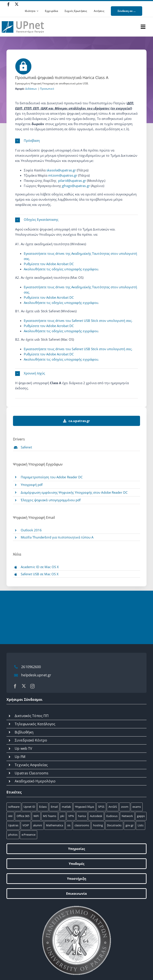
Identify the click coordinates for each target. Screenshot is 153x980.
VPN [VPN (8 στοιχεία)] (71, 816)
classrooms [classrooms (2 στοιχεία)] (82, 825)
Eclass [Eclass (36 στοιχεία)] (43, 807)
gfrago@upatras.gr (76, 186)
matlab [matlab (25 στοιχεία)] (66, 807)
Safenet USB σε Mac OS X (40, 574)
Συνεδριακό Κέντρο (31, 740)
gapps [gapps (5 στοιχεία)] (141, 816)
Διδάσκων (31, 89)
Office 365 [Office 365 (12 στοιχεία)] (23, 816)
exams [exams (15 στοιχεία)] (137, 807)
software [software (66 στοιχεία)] (14, 807)
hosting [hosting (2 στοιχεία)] (98, 825)
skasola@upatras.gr (61, 170)
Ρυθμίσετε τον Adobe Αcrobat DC (49, 264)
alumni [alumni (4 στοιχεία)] (37, 825)
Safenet (26, 447)
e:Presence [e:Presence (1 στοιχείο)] (29, 835)
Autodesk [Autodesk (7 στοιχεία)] (96, 816)
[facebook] (8, 4)
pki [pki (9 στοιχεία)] (62, 816)
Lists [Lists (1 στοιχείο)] (141, 825)
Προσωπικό (47, 89)
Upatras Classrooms (32, 773)
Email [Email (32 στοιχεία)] (54, 807)
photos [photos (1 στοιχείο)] (13, 835)
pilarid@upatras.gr (72, 181)
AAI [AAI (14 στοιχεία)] (10, 816)
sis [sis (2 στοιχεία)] (69, 825)
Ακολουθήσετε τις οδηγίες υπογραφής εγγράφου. (61, 359)
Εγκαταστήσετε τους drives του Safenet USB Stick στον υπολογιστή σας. (78, 321)
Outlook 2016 (31, 530)
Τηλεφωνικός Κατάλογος (35, 724)
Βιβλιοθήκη (24, 732)
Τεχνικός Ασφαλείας (31, 765)
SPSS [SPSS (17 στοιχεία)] (101, 807)
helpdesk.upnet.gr (36, 675)
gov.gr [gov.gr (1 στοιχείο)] (130, 825)
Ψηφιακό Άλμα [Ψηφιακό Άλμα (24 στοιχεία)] (84, 807)
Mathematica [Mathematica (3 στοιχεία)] (55, 825)
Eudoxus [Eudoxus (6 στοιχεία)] (112, 816)
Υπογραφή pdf (32, 485)
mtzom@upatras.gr (63, 175)
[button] (76, 141)
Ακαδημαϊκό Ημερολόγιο (35, 781)
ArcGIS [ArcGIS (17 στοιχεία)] (113, 807)
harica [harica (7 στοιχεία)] (82, 816)
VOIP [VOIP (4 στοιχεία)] (26, 825)
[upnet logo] (23, 19)
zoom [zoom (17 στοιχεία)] (125, 807)
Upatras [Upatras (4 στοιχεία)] (13, 825)
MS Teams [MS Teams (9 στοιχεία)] (50, 816)
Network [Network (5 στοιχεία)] (127, 816)
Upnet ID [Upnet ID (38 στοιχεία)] (29, 807)
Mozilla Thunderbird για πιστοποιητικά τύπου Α (57, 537)
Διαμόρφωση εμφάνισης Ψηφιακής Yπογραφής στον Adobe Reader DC (74, 492)
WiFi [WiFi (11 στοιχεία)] (36, 816)
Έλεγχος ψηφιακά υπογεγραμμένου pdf (51, 500)
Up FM (20, 757)
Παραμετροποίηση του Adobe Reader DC (52, 477)
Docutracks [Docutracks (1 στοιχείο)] (114, 825)
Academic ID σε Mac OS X (40, 567)
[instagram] (32, 686)
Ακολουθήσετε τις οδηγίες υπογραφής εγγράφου (61, 269)
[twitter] (17, 4)
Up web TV (23, 748)
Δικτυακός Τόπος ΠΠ (32, 716)
